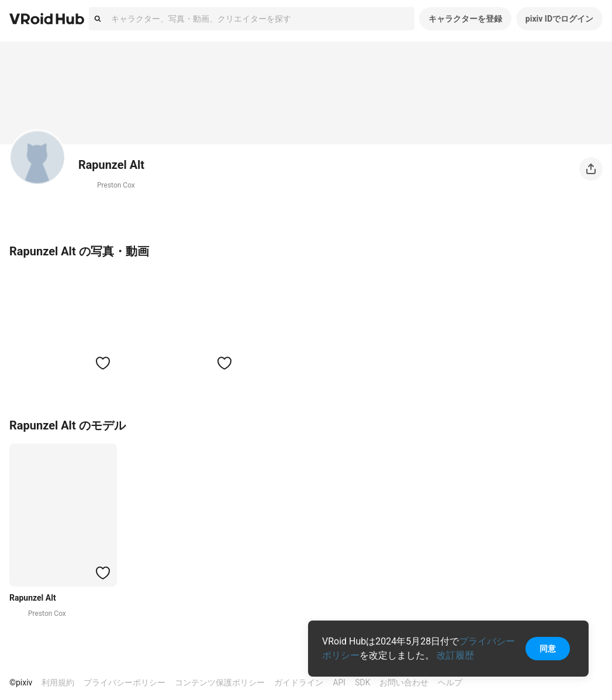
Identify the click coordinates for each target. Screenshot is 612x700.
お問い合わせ (404, 682)
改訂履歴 (455, 655)
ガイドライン (299, 682)
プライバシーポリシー (125, 682)
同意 (548, 649)
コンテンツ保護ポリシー (220, 682)
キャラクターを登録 (465, 19)
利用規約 (58, 682)
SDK (362, 682)
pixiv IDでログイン (559, 19)
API (339, 682)
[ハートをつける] (103, 363)
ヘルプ (450, 682)
